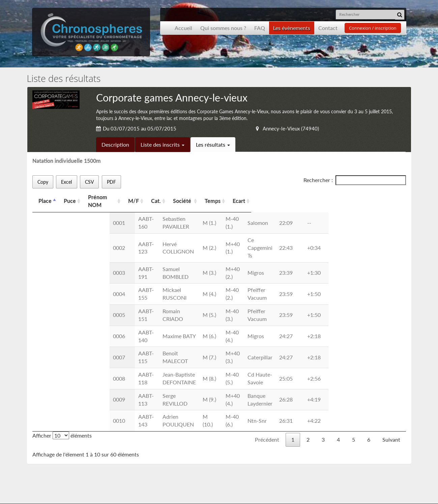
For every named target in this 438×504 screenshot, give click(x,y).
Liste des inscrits (163, 144)
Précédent (267, 347)
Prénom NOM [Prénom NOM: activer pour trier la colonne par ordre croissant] (112, 197)
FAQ (260, 28)
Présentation (56, 444)
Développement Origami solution (56, 492)
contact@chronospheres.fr (358, 470)
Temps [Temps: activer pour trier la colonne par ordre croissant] (301, 197)
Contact (328, 28)
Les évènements (292, 28)
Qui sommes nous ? (223, 28)
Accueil (183, 28)
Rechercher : (355, 180)
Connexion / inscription (373, 28)
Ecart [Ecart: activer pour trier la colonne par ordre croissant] (327, 197)
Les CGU (133, 452)
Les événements (59, 452)
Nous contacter (141, 444)
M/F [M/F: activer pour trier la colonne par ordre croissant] (174, 197)
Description (115, 144)
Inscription (135, 436)
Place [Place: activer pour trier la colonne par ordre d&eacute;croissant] (45, 197)
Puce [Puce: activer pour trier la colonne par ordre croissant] (70, 197)
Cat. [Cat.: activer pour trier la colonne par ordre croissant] (197, 197)
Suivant (391, 347)
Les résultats (213, 144)
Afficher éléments (62, 343)
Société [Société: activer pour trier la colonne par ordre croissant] (233, 197)
